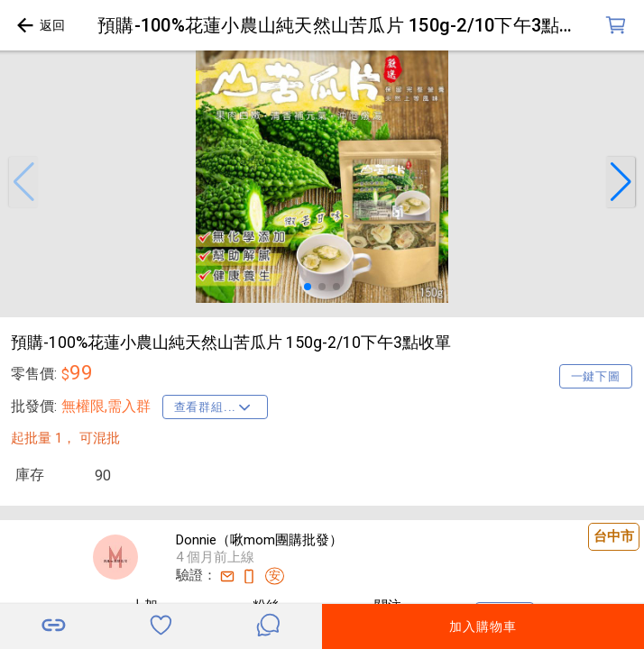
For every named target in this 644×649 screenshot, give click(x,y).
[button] (23, 182)
